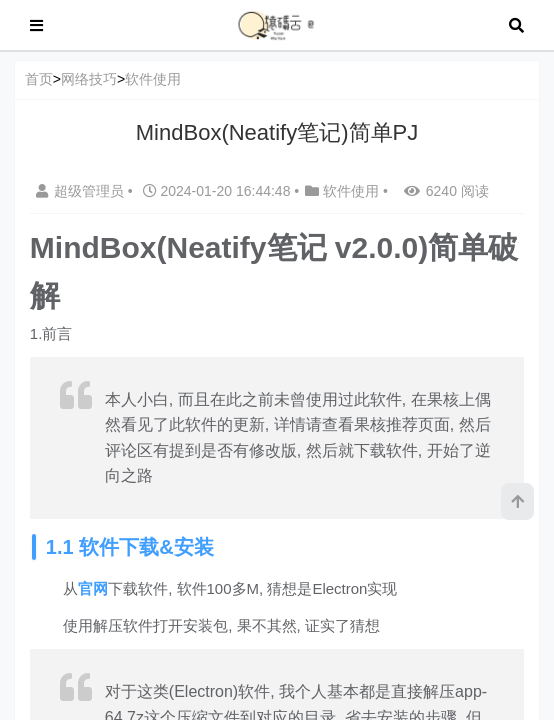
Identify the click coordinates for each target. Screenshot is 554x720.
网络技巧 (89, 79)
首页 (39, 79)
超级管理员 (82, 191)
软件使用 (153, 79)
